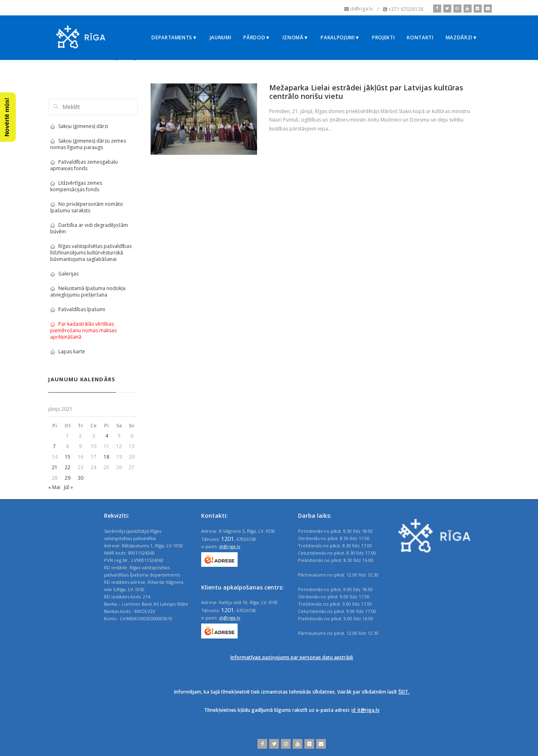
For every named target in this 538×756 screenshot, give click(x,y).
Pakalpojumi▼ (340, 37)
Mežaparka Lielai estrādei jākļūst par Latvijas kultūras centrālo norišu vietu (366, 92)
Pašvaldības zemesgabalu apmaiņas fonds (84, 165)
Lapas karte (68, 351)
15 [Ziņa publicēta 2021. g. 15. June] (68, 457)
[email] (487, 9)
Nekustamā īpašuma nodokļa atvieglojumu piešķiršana (88, 292)
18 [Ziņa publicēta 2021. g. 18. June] (106, 457)
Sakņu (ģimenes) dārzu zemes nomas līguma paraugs (88, 144)
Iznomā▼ (296, 37)
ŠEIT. (404, 692)
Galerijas (64, 274)
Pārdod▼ (257, 37)
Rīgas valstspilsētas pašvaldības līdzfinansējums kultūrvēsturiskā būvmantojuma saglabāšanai (91, 253)
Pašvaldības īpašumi (78, 309)
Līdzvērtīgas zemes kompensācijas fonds (76, 186)
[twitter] (446, 9)
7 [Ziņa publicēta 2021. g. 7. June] (54, 446)
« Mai (54, 487)
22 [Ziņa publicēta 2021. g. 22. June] (68, 467)
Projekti (383, 37)
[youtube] (467, 9)
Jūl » (68, 487)
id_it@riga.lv (365, 710)
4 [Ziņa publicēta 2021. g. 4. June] (107, 436)
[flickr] (477, 9)
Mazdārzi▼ (462, 37)
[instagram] (456, 9)
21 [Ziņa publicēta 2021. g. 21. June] (55, 467)
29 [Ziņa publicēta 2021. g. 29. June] (68, 478)
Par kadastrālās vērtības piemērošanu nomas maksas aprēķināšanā (83, 330)
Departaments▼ (174, 37)
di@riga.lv (230, 546)
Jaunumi (221, 37)
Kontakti (420, 37)
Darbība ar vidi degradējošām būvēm (89, 228)
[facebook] (437, 9)
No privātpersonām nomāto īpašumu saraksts (87, 207)
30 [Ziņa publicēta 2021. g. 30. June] (81, 478)
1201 (228, 538)
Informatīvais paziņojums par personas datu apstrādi (292, 657)
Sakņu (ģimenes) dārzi (79, 126)
